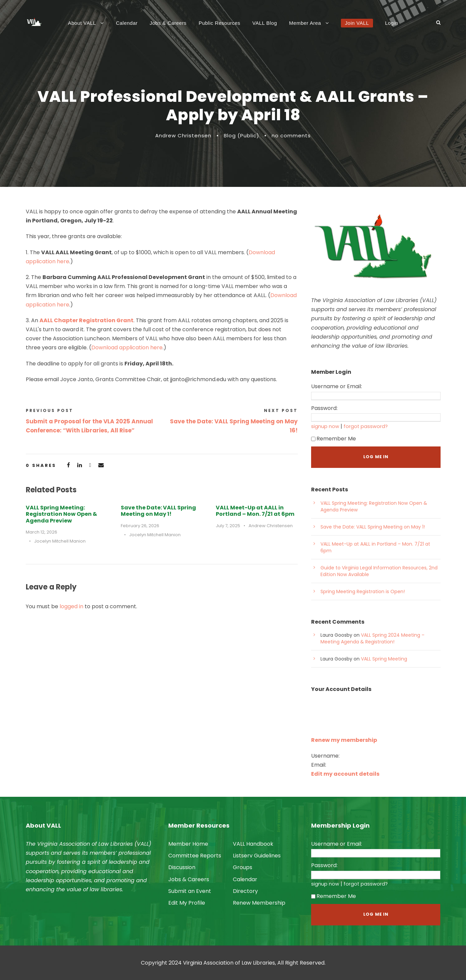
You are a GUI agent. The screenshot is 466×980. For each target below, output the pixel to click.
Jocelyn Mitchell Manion (60, 541)
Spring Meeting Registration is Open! (363, 591)
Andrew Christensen (183, 135)
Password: (324, 408)
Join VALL (357, 23)
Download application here (127, 347)
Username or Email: (337, 386)
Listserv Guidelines (257, 856)
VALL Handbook (253, 844)
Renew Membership (259, 903)
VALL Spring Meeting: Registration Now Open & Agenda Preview (61, 514)
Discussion (182, 867)
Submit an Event (190, 891)
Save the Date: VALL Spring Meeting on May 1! (158, 511)
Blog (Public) (242, 135)
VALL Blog (265, 23)
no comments (291, 135)
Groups (243, 867)
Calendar (127, 23)
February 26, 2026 (140, 526)
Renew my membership (344, 740)
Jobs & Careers (168, 23)
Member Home (188, 844)
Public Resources (220, 23)
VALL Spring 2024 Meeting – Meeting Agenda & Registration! (372, 638)
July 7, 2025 (228, 526)
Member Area (305, 23)
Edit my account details (345, 774)
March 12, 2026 (41, 532)
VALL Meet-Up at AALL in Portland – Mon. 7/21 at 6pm (255, 511)
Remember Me (334, 439)
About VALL (82, 23)
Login (392, 23)
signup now (325, 426)
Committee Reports (195, 856)
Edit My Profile (187, 903)
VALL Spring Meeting (384, 659)
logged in (71, 606)
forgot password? (366, 426)
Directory (245, 891)
